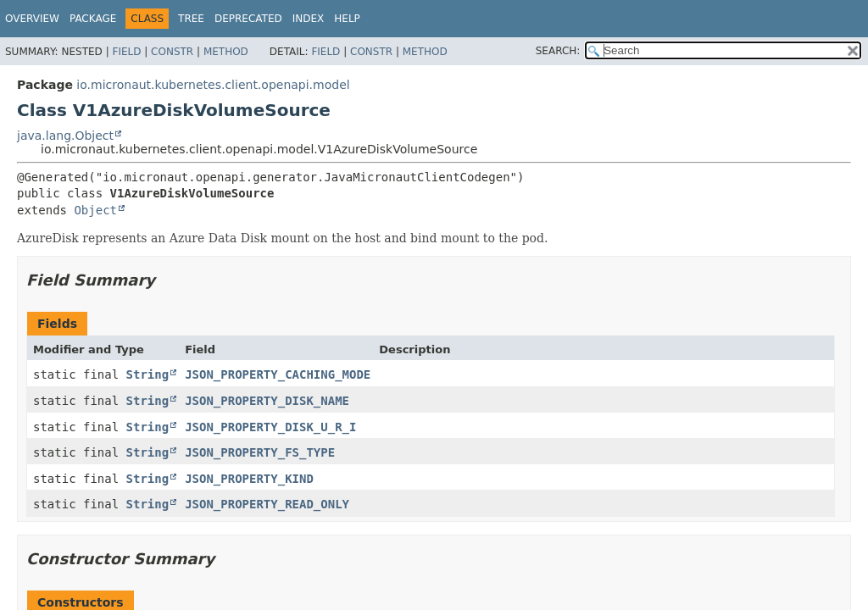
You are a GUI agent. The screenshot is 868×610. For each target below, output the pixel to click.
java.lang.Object (65, 136)
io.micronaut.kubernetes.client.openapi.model (213, 85)
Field (126, 52)
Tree (191, 19)
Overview (32, 19)
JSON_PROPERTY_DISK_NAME (267, 401)
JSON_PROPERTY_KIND (249, 479)
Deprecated (248, 19)
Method (226, 52)
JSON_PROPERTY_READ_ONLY (267, 504)
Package (93, 19)
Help (347, 19)
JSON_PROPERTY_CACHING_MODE (278, 374)
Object (95, 210)
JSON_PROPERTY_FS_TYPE (260, 452)
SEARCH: (558, 51)
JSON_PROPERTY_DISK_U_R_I (270, 427)
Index (309, 19)
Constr (172, 52)
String (148, 374)
